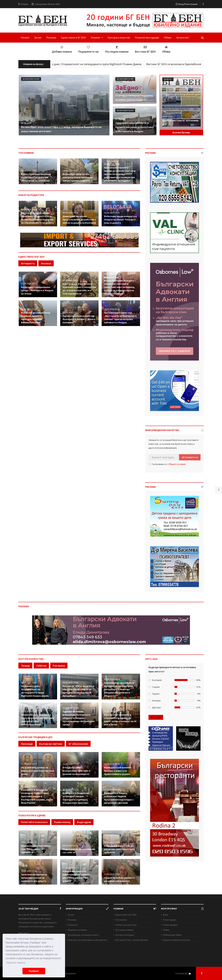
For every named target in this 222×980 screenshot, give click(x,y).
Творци (25, 666)
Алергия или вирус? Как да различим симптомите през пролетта (119, 849)
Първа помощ (62, 822)
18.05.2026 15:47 (29, 711)
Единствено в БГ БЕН (73, 37)
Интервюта (28, 263)
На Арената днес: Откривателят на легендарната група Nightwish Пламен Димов (97, 64)
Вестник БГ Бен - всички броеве (132, 940)
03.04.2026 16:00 (112, 842)
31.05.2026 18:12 (29, 284)
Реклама (51, 37)
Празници (27, 744)
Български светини (51, 744)
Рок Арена (59, 666)
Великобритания (31, 79)
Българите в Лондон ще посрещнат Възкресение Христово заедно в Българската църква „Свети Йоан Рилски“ (37, 796)
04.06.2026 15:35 (70, 170)
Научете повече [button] (16, 963)
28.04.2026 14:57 (70, 312)
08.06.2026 (26, 123)
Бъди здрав (84, 822)
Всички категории (125, 935)
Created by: (183, 973)
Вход (165, 915)
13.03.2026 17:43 (29, 871)
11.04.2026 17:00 (70, 764)
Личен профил (170, 925)
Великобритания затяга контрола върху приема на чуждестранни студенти (78, 177)
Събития (41, 666)
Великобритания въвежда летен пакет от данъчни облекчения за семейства (36, 177)
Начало (25, 37)
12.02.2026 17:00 (112, 874)
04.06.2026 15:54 (29, 170)
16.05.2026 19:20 (70, 708)
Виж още (24, 933)
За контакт (183, 37)
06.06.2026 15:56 (29, 209)
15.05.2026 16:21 (70, 280)
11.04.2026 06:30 (29, 786)
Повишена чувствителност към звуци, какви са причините (36, 849)
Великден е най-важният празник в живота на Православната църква (118, 771)
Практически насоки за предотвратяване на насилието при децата (34, 878)
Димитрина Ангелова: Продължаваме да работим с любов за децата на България (79, 220)
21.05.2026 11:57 (29, 764)
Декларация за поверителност (84, 935)
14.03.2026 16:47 (112, 789)
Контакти (73, 925)
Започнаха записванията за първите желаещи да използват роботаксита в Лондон (135, 127)
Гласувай (156, 717)
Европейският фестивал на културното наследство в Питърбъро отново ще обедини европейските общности (119, 689)
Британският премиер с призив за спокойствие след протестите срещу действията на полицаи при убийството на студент (120, 174)
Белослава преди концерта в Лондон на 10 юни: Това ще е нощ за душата (120, 220)
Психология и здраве (147, 37)
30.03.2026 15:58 (70, 789)
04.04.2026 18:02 (70, 845)
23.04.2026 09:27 (112, 309)
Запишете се (190, 457)
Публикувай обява (172, 935)
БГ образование (78, 744)
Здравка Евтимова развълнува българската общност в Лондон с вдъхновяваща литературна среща (79, 718)
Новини (97, 37)
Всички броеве (181, 132)
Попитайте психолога (34, 822)
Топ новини (121, 920)
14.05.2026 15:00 (29, 842)
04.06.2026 (167, 116)
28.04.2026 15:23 (29, 309)
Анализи (46, 263)
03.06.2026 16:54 (112, 679)
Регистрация (170, 920)
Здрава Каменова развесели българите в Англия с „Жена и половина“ (79, 319)
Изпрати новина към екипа (177, 940)
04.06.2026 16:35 (112, 213)
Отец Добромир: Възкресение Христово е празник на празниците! (76, 771)
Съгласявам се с (167, 464)
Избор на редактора (126, 925)
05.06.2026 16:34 (70, 213)
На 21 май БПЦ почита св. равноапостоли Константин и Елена (38, 771)
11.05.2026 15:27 (112, 711)
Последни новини (124, 930)
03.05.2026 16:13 (112, 274)
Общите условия (177, 464)
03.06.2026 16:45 (112, 164)
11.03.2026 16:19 (70, 868)
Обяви (168, 37)
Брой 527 (168, 79)
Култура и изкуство (119, 37)
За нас (38, 37)
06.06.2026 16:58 (29, 682)
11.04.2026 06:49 (112, 764)
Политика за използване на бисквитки (87, 940)
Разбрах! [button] (34, 971)
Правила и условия (77, 930)
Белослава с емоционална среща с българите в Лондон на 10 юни (37, 290)
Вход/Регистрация (187, 4)
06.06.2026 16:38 (70, 682)
